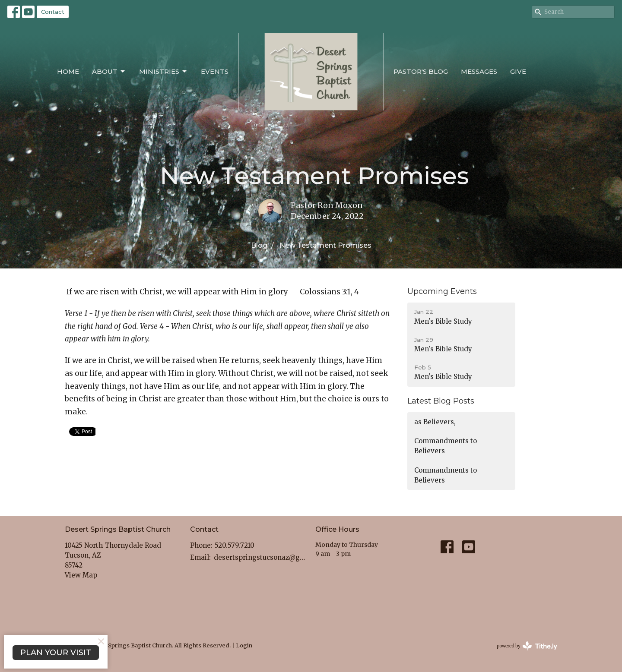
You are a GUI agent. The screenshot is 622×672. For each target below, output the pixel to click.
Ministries (163, 72)
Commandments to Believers (446, 446)
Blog (259, 245)
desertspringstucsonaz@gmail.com (260, 557)
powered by (527, 646)
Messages (479, 71)
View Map (81, 575)
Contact (53, 12)
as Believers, (435, 422)
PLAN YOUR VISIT (56, 653)
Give (518, 71)
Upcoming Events (442, 291)
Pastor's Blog (421, 71)
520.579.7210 (235, 545)
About (109, 72)
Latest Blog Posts (441, 401)
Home (68, 71)
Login (244, 645)
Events (215, 71)
